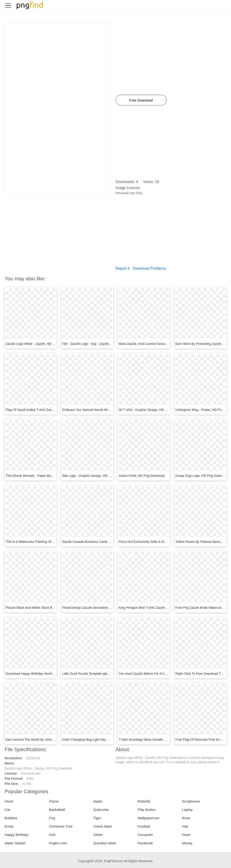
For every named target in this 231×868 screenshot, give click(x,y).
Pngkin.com (58, 843)
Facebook (145, 843)
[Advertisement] (58, 56)
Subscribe (101, 810)
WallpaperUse (149, 818)
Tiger (97, 818)
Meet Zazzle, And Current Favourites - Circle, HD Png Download (165, 344)
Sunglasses (191, 801)
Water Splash (15, 843)
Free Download (141, 100)
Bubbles (11, 818)
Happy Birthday (17, 835)
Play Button (147, 810)
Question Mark (105, 843)
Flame (54, 801)
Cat (7, 810)
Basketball (57, 810)
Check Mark (103, 826)
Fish (52, 835)
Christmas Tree (61, 826)
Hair (185, 826)
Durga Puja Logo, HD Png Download (202, 476)
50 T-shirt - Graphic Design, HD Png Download (152, 410)
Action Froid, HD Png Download (142, 476)
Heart (9, 801)
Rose (186, 818)
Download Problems (149, 268)
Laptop (187, 810)
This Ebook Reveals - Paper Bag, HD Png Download (43, 476)
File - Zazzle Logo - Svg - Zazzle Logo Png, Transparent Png (106, 344)
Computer (145, 835)
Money (187, 843)
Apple (98, 801)
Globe (98, 835)
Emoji (9, 826)
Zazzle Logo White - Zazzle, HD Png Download (40, 344)
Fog (52, 818)
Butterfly (144, 801)
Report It (123, 268)
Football (144, 826)
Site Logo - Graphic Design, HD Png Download (96, 476)
